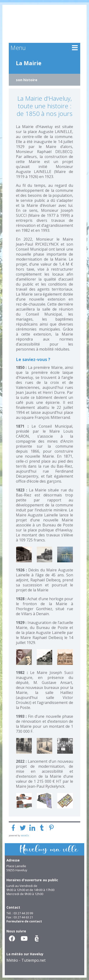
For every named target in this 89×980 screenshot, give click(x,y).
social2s (25, 835)
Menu (18, 48)
